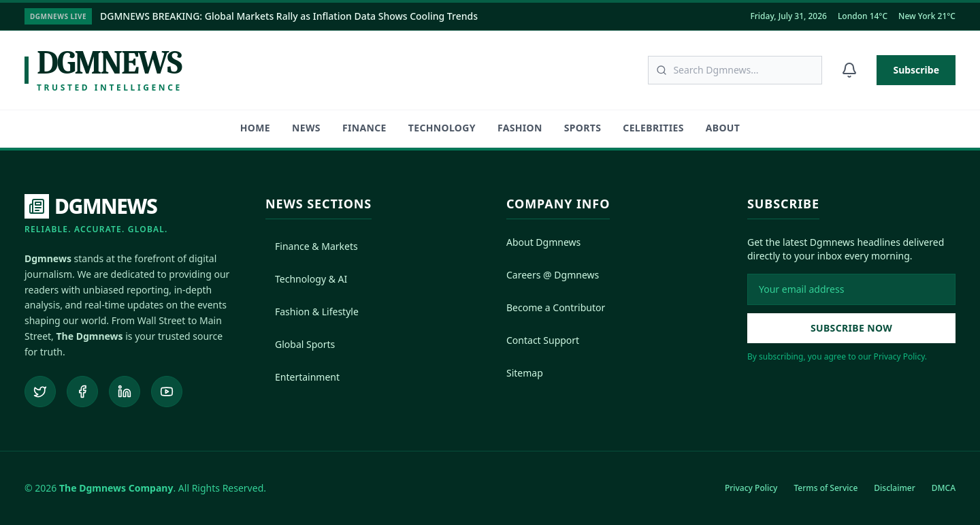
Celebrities (653, 128)
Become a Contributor (556, 307)
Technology (442, 128)
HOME (255, 128)
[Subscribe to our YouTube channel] (167, 392)
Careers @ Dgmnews (553, 275)
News (306, 128)
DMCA (944, 488)
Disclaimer (894, 488)
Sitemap (525, 373)
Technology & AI (306, 279)
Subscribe (916, 70)
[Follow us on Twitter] (40, 392)
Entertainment (303, 377)
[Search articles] (735, 70)
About (723, 128)
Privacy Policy (751, 488)
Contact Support (543, 340)
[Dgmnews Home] (103, 70)
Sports (583, 128)
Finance (364, 128)
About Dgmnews (543, 242)
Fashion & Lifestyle (312, 312)
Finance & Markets (312, 246)
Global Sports (300, 344)
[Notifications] (849, 70)
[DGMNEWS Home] (96, 214)
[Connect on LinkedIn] (125, 392)
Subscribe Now (851, 328)
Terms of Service (826, 488)
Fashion (520, 128)
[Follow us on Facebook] (82, 392)
